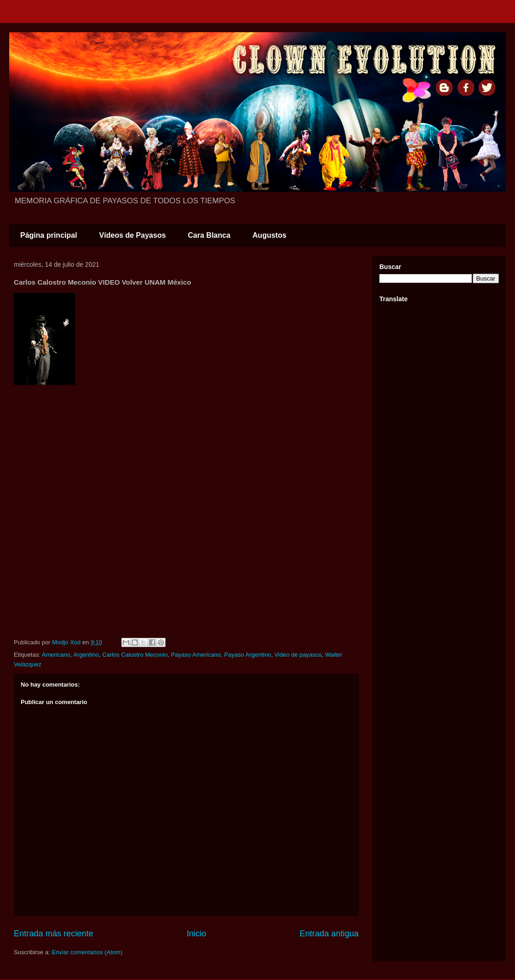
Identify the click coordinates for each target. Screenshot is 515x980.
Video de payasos (298, 655)
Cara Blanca (209, 235)
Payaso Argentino (247, 655)
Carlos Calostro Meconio (135, 655)
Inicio (196, 934)
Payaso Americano (196, 655)
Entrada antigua (329, 934)
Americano (56, 655)
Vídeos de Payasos (133, 235)
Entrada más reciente (54, 934)
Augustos (269, 235)
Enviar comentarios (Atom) (87, 952)
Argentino (86, 655)
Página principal (49, 235)
